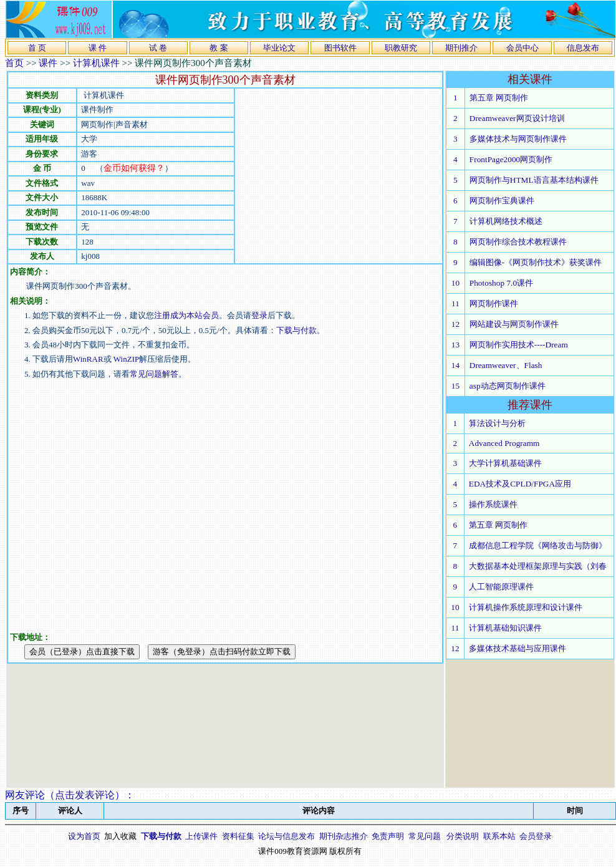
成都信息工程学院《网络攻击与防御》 (538, 545)
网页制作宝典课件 (502, 201)
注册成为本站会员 (186, 315)
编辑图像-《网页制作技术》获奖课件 (536, 262)
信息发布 (583, 48)
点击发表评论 (85, 795)
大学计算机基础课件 (505, 463)
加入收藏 (120, 836)
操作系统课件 (493, 504)
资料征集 (238, 836)
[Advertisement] (117, 498)
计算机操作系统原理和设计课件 (526, 607)
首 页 (37, 48)
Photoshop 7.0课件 (501, 283)
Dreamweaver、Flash (506, 365)
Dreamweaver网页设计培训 (517, 118)
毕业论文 (279, 48)
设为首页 (84, 836)
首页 (14, 63)
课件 (48, 63)
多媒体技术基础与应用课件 (517, 648)
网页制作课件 (494, 303)
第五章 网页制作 (499, 98)
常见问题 (425, 836)
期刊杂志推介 (344, 836)
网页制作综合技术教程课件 (518, 242)
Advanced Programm (504, 443)
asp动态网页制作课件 (508, 386)
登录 (259, 315)
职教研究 (401, 48)
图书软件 (340, 48)
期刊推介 (461, 48)
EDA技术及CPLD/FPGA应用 (520, 484)
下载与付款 (296, 330)
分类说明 (463, 836)
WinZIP (126, 359)
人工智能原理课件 (501, 587)
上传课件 (201, 836)
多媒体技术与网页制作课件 (518, 139)
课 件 (98, 48)
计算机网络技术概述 (506, 221)
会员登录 (536, 836)
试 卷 (158, 48)
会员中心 (522, 48)
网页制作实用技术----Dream (519, 345)
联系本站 (499, 836)
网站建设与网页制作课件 (514, 324)
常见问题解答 (154, 374)
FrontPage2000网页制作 (511, 159)
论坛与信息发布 (286, 836)
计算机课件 (96, 63)
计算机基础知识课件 (505, 628)
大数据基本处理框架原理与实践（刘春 (538, 566)
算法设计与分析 (497, 423)
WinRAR (88, 359)
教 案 (219, 48)
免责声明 (388, 836)
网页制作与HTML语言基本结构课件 (534, 180)
